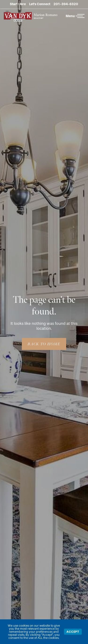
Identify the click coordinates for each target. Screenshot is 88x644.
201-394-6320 (66, 4)
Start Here (18, 4)
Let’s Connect (40, 4)
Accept (73, 632)
